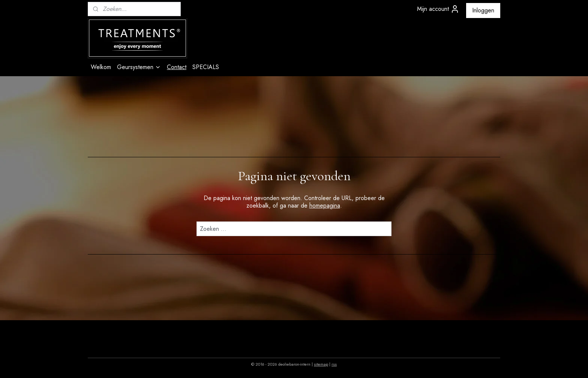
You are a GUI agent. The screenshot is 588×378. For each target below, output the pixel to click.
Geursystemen (139, 67)
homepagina (325, 206)
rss (334, 364)
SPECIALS (206, 67)
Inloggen (483, 10)
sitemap (321, 364)
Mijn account (438, 9)
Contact (177, 67)
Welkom (101, 67)
